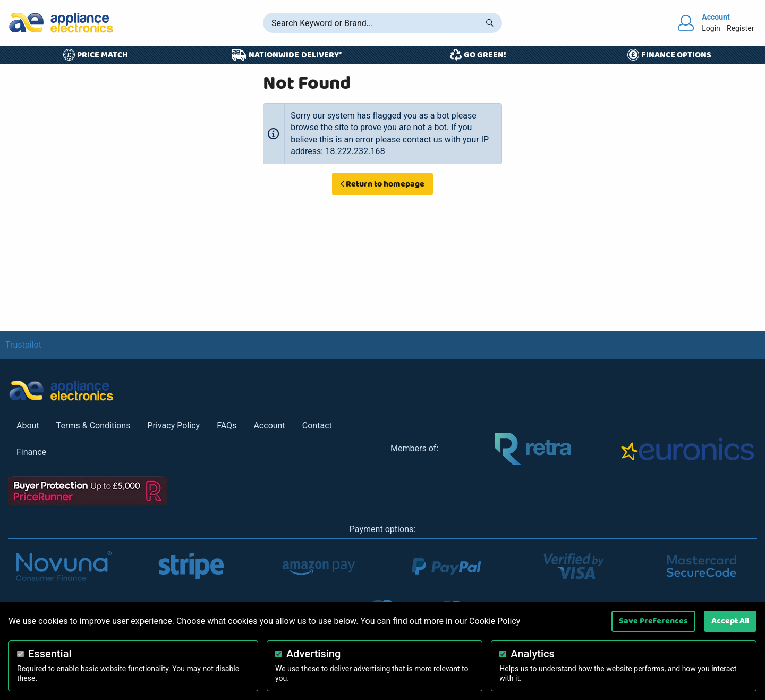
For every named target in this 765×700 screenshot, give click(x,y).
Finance (31, 452)
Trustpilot (23, 345)
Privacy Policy (173, 425)
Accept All (730, 621)
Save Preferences (653, 621)
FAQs (227, 425)
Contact (317, 425)
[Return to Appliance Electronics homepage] (61, 23)
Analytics (533, 654)
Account (269, 425)
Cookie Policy (495, 621)
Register (740, 28)
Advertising (313, 654)
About (28, 425)
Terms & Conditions (93, 425)
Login (711, 28)
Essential (50, 654)
